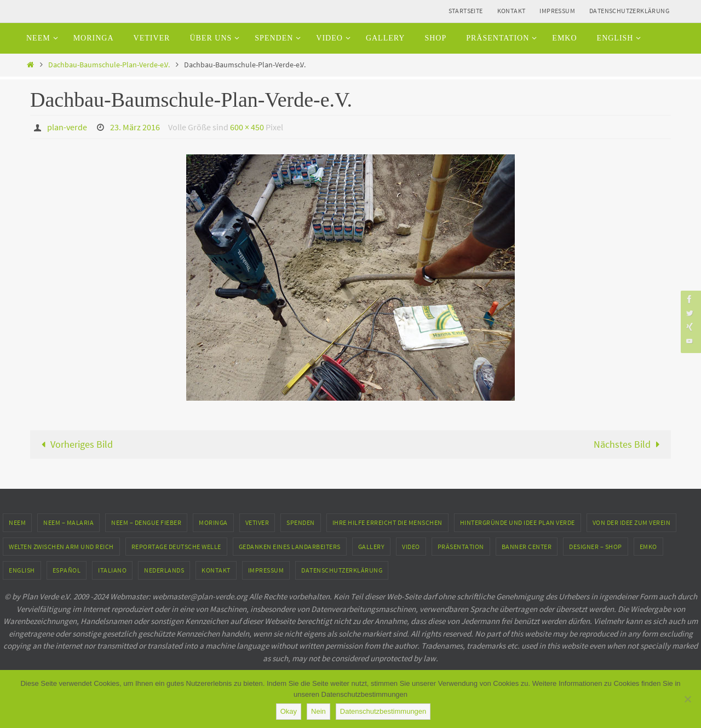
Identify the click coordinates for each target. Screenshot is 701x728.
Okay (289, 711)
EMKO (648, 547)
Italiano (112, 570)
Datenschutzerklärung (629, 11)
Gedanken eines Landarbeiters (290, 547)
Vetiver (257, 522)
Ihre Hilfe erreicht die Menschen (387, 522)
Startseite (466, 11)
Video (411, 547)
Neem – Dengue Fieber (146, 522)
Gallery (372, 547)
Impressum (557, 11)
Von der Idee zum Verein (632, 522)
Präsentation (461, 547)
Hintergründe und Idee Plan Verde (518, 522)
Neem (17, 522)
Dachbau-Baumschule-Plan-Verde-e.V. (109, 65)
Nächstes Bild (629, 444)
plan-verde (67, 127)
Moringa (213, 522)
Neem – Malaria (68, 522)
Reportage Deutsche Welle (176, 547)
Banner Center (527, 547)
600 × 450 (247, 127)
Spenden (301, 522)
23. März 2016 (135, 127)
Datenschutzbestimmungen (383, 711)
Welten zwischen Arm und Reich (61, 547)
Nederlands (164, 570)
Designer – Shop (596, 547)
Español (67, 570)
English (22, 570)
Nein (318, 711)
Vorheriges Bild (75, 444)
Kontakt (512, 11)
